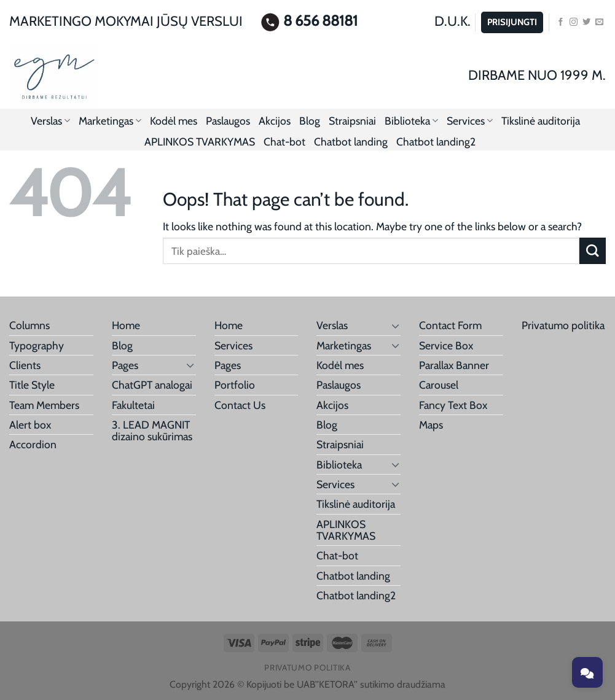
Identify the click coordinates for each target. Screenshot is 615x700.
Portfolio (235, 385)
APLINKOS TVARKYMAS (200, 142)
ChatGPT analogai (152, 385)
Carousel (439, 385)
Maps (431, 425)
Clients (25, 365)
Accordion (33, 444)
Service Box (446, 345)
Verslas (50, 121)
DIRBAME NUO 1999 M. (537, 75)
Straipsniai (352, 121)
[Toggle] (191, 365)
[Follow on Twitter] (586, 22)
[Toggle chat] (587, 672)
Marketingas (110, 121)
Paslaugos (228, 121)
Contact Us (240, 405)
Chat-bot (284, 142)
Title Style (32, 385)
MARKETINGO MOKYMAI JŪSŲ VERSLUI (126, 21)
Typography (37, 345)
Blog (310, 121)
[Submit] (593, 251)
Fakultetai (133, 405)
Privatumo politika (563, 325)
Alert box (30, 425)
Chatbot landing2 (436, 142)
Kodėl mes (174, 121)
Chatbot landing (351, 142)
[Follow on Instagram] (574, 22)
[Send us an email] (599, 22)
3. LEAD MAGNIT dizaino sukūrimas (152, 430)
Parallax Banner (454, 365)
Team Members (44, 405)
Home (126, 325)
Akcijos (275, 121)
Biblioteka (411, 121)
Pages (125, 365)
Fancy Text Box (453, 405)
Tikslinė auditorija (541, 121)
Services (470, 121)
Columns (29, 325)
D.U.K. (452, 21)
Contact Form (450, 325)
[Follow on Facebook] (561, 22)
